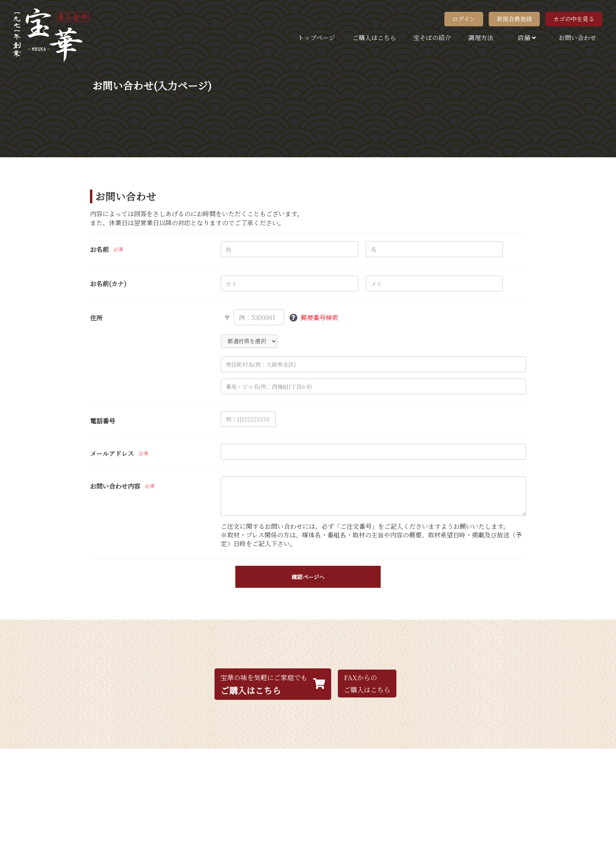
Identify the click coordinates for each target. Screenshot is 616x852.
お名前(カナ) (108, 284)
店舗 (526, 37)
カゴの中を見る (574, 19)
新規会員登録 (514, 19)
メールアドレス (112, 454)
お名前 (99, 250)
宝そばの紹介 (432, 37)
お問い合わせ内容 (115, 486)
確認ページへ (308, 577)
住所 (96, 318)
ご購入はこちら (374, 37)
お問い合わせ (577, 37)
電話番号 (103, 421)
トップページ (316, 37)
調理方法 (481, 37)
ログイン (464, 19)
